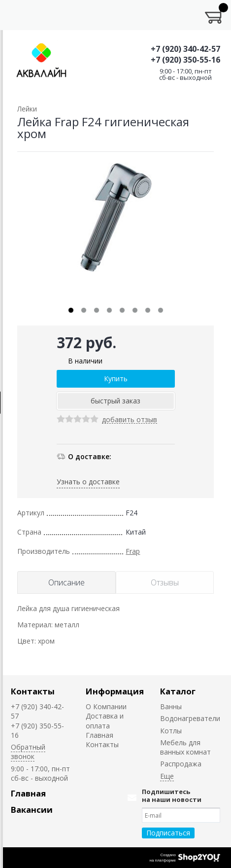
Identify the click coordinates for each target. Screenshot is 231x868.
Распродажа (181, 764)
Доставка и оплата (105, 721)
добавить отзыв (130, 420)
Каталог (178, 691)
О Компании (106, 706)
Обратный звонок (28, 752)
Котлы (171, 731)
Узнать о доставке (88, 482)
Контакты (33, 691)
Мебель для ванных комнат (185, 747)
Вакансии (32, 810)
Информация (115, 691)
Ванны (171, 706)
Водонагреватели (190, 718)
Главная (99, 735)
